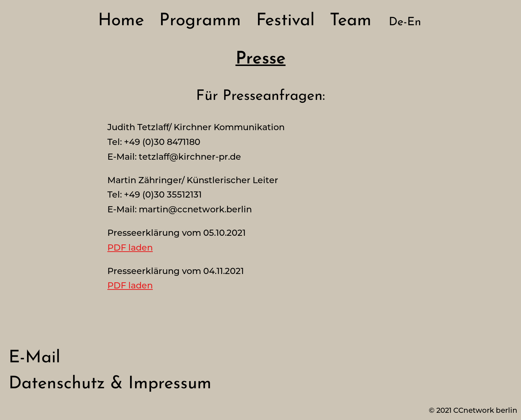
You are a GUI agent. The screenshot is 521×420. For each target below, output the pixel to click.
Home (121, 21)
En (414, 22)
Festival (285, 21)
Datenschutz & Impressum (110, 384)
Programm (200, 21)
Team (351, 21)
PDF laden (130, 247)
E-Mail (34, 358)
